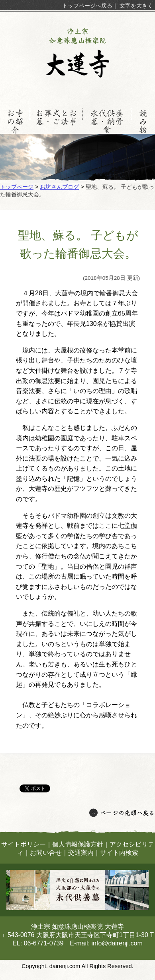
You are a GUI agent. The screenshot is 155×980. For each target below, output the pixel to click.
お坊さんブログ (59, 187)
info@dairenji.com (117, 943)
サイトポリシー (24, 844)
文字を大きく (136, 6)
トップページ (17, 187)
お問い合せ (46, 853)
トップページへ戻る (87, 6)
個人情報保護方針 (78, 844)
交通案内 (81, 853)
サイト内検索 (119, 853)
